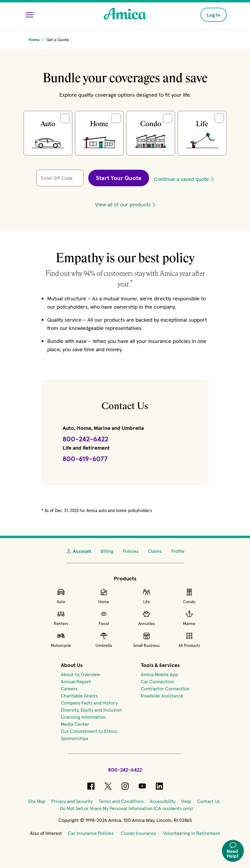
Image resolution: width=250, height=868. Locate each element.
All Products (189, 640)
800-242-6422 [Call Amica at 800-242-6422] (125, 770)
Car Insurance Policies (91, 833)
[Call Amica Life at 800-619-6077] (85, 459)
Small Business (146, 640)
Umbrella (104, 640)
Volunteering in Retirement (192, 833)
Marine (189, 618)
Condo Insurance (138, 833)
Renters (61, 618)
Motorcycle (61, 640)
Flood (104, 618)
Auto (61, 596)
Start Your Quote (119, 178)
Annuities (147, 618)
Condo (189, 596)
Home (104, 596)
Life (147, 596)
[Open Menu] (30, 15)
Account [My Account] (79, 551)
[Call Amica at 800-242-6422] (85, 439)
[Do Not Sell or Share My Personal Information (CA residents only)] (126, 808)
